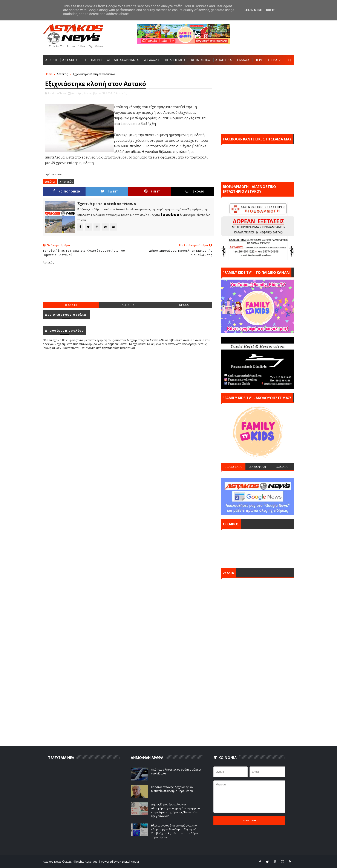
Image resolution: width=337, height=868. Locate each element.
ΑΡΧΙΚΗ (51, 60)
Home (49, 74)
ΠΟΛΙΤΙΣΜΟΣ (175, 60)
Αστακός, (122, 93)
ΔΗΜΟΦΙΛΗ (258, 467)
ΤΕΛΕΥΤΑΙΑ (233, 467)
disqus (184, 305)
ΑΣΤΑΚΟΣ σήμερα (258, 548)
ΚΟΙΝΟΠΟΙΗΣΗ (67, 191)
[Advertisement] (128, 286)
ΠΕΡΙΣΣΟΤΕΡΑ (266, 60)
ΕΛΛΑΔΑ (243, 60)
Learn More (253, 10)
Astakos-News (52, 862)
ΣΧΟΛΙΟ (195, 191)
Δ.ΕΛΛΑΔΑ (152, 60)
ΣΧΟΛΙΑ (282, 467)
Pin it (152, 191)
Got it (270, 10)
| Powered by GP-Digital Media (119, 862)
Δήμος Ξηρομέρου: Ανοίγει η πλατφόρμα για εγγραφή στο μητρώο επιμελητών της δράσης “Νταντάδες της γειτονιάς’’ (175, 810)
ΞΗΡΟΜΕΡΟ (92, 60)
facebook (127, 305)
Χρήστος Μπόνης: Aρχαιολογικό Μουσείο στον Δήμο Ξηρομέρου (172, 789)
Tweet (109, 191)
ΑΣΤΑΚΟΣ (70, 60)
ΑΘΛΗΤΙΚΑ (224, 60)
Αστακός (62, 74)
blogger (71, 305)
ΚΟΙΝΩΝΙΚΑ (201, 60)
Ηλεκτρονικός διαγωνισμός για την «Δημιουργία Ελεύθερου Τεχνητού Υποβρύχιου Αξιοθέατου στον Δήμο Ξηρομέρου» (174, 831)
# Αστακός (66, 182)
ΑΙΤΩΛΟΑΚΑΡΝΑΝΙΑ (123, 60)
